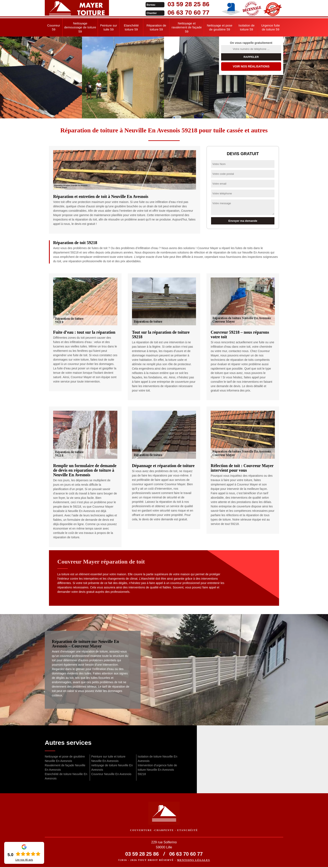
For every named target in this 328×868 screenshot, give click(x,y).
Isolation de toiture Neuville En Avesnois (157, 759)
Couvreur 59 (54, 27)
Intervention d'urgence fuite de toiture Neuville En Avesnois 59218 (157, 770)
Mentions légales (194, 861)
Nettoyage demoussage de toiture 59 (80, 27)
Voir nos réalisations (251, 66)
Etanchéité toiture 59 (131, 27)
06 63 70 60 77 (160, 12)
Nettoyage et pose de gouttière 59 (220, 27)
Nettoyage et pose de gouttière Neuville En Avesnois (65, 759)
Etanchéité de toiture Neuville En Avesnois (66, 776)
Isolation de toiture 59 (247, 27)
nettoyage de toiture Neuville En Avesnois (112, 767)
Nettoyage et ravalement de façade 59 (187, 27)
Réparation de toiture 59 (156, 27)
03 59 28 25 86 (160, 4)
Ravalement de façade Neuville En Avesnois (65, 767)
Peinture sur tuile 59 (109, 27)
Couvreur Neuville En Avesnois (111, 774)
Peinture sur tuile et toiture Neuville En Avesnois (108, 759)
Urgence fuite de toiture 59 (271, 27)
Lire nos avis (24, 860)
